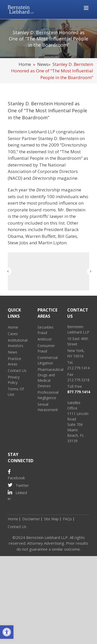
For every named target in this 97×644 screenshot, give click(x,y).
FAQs (67, 519)
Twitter (18, 485)
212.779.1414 (78, 368)
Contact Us (17, 371)
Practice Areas (14, 361)
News (43, 64)
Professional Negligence (48, 395)
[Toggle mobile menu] (87, 8)
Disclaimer (31, 519)
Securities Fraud (46, 330)
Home (25, 64)
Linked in (17, 495)
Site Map (51, 519)
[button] (7, 632)
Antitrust (45, 339)
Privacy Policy (14, 380)
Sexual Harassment (48, 407)
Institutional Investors (18, 343)
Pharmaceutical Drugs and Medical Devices (48, 378)
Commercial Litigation (48, 360)
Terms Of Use (16, 392)
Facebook (16, 475)
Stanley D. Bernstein (58, 138)
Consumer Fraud (46, 348)
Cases (13, 334)
